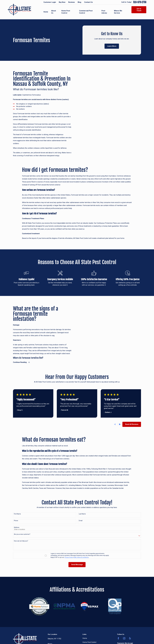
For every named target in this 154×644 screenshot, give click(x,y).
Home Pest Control (89, 642)
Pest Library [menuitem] (104, 12)
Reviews (72, 2)
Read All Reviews (132, 424)
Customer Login (50, 2)
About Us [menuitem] (54, 12)
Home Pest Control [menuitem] (66, 12)
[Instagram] (124, 638)
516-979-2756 (140, 2)
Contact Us (88, 2)
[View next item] (120, 424)
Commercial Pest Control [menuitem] (86, 12)
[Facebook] (118, 638)
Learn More (112, 46)
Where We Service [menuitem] (118, 12)
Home (85, 638)
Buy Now (62, 2)
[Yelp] (130, 638)
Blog (79, 2)
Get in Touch (139, 10)
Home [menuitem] (46, 12)
